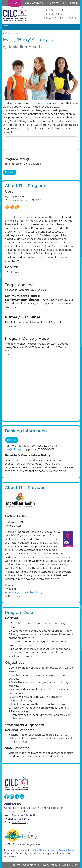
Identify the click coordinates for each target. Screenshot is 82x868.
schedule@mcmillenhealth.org (24, 592)
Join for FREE (58, 3)
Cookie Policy (70, 865)
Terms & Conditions (24, 865)
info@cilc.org (13, 449)
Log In (74, 3)
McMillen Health (25, 47)
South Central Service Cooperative (54, 850)
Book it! (10, 172)
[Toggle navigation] (6, 27)
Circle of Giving (34, 3)
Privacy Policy (49, 865)
